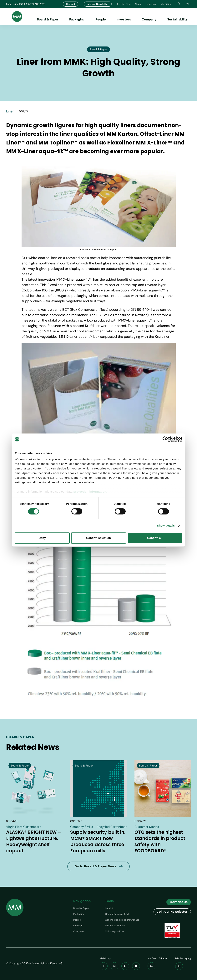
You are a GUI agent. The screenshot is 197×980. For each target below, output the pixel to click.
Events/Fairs (124, 4)
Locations (151, 4)
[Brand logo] (14, 16)
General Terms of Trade (118, 914)
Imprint (109, 908)
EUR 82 (23, 4)
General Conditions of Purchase (122, 920)
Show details (166, 526)
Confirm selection (98, 538)
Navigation (82, 901)
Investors (124, 19)
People (101, 19)
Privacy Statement (115, 926)
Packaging (77, 19)
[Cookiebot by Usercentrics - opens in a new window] (165, 439)
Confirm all (155, 538)
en (188, 4)
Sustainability (177, 19)
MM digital (166, 4)
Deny (42, 538)
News (138, 4)
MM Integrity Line (114, 931)
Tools (109, 901)
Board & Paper (48, 19)
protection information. (90, 492)
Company (149, 19)
